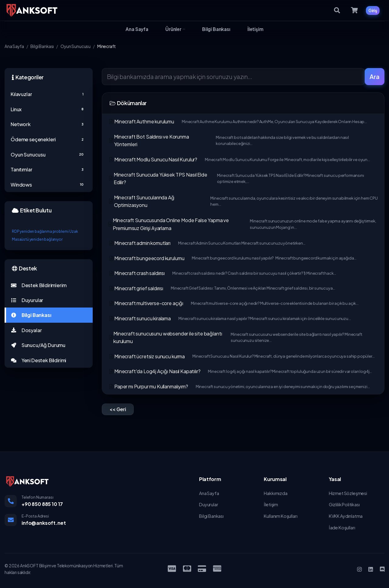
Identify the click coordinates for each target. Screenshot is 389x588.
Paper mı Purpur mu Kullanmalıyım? (239, 386)
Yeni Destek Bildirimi (38, 360)
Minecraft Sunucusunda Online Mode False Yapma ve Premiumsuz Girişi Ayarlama (243, 224)
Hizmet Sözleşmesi (348, 493)
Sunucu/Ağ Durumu (38, 345)
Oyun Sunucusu (76, 46)
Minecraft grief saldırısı (222, 288)
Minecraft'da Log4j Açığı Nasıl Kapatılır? (240, 371)
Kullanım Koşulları (281, 516)
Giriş (373, 10)
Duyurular (27, 300)
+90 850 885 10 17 (42, 504)
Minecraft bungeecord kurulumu (232, 258)
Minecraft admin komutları (207, 243)
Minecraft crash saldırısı (222, 273)
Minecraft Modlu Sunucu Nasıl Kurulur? (239, 159)
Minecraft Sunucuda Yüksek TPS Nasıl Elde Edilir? (243, 179)
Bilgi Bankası (42, 46)
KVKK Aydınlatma (346, 516)
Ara (375, 76)
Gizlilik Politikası (344, 504)
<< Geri (118, 409)
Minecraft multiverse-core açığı (233, 303)
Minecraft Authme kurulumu (238, 121)
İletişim (271, 504)
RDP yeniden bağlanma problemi (40, 231)
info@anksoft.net (44, 523)
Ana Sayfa (14, 46)
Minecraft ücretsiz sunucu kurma (241, 356)
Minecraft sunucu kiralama (229, 318)
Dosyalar (26, 330)
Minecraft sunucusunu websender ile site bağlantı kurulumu (243, 337)
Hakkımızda (275, 493)
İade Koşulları (342, 528)
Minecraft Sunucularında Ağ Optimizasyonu (243, 201)
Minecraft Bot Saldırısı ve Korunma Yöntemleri (243, 141)
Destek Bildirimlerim (38, 285)
